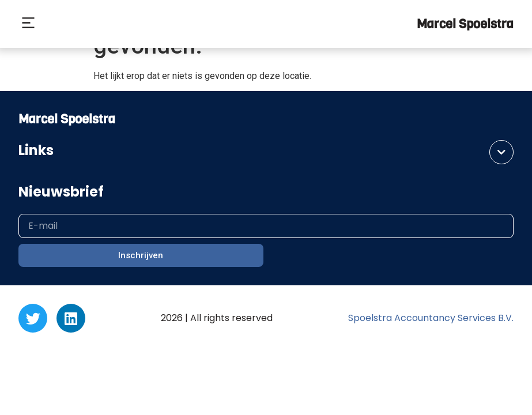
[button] (28, 24)
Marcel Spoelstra (465, 24)
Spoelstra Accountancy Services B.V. (431, 318)
